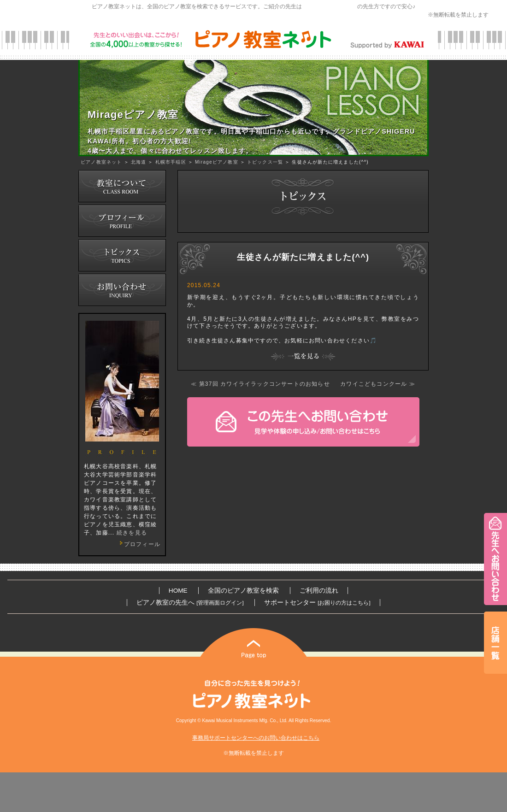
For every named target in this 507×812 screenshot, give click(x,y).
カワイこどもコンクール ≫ (378, 384)
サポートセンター (317, 603)
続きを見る (132, 533)
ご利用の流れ (319, 591)
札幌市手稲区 (171, 162)
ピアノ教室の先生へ (190, 603)
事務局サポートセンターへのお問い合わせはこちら (256, 738)
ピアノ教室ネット (101, 162)
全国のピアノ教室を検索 (243, 591)
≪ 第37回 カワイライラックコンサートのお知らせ (260, 384)
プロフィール (139, 544)
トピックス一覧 (265, 162)
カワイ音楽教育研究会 (330, 6)
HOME (178, 591)
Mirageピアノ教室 (217, 162)
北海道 (139, 162)
